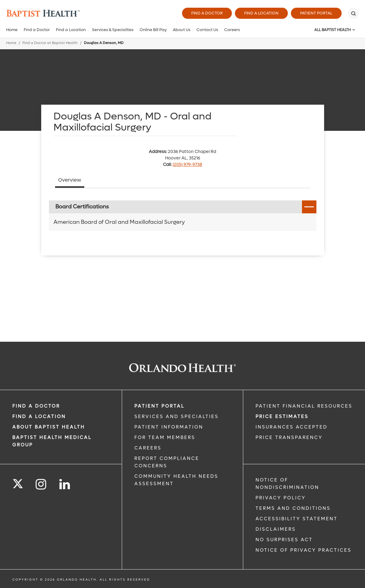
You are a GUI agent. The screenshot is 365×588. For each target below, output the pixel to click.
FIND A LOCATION (39, 417)
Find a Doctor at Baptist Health (50, 43)
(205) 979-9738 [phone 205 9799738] (187, 165)
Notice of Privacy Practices (304, 550)
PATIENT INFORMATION (169, 427)
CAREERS (148, 448)
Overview (70, 180)
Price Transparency (289, 437)
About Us (182, 30)
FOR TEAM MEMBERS (165, 437)
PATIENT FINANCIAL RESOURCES (304, 406)
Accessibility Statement (297, 519)
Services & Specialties (113, 30)
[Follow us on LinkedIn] (65, 484)
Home (12, 30)
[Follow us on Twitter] (18, 482)
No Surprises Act (284, 540)
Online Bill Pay (153, 30)
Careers (232, 30)
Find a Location (261, 13)
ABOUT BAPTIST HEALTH (49, 427)
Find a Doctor (207, 13)
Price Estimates (282, 417)
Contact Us (207, 30)
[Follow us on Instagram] (41, 484)
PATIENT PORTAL (159, 406)
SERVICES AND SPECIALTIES (177, 417)
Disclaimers (276, 529)
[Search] (353, 13)
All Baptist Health (333, 30)
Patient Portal (316, 13)
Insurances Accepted (292, 427)
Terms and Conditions (293, 508)
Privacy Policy (281, 498)
